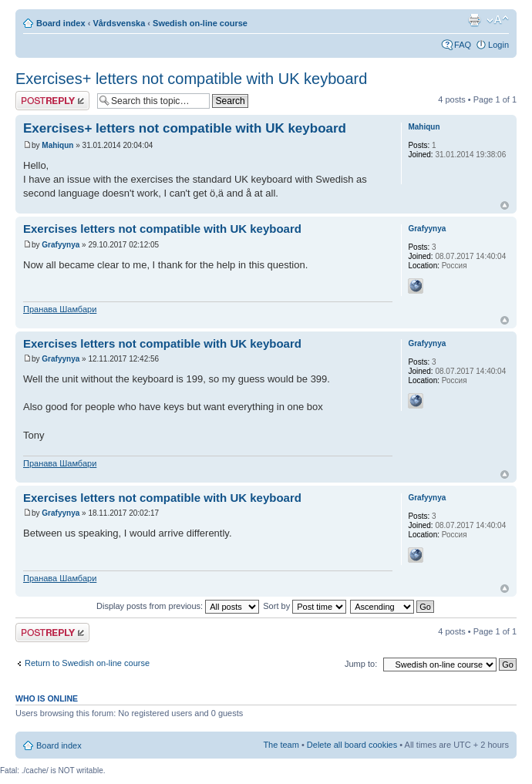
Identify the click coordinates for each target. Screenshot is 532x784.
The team (281, 745)
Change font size (498, 20)
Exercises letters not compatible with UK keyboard (162, 229)
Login (498, 45)
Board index (61, 23)
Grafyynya (61, 245)
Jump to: (361, 664)
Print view (474, 20)
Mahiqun (57, 145)
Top (505, 205)
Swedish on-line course (200, 23)
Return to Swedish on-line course (87, 663)
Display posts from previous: (178, 606)
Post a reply (52, 101)
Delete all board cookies (352, 745)
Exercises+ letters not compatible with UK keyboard (191, 79)
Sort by (305, 606)
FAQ (463, 45)
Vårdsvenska (119, 23)
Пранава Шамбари (60, 309)
